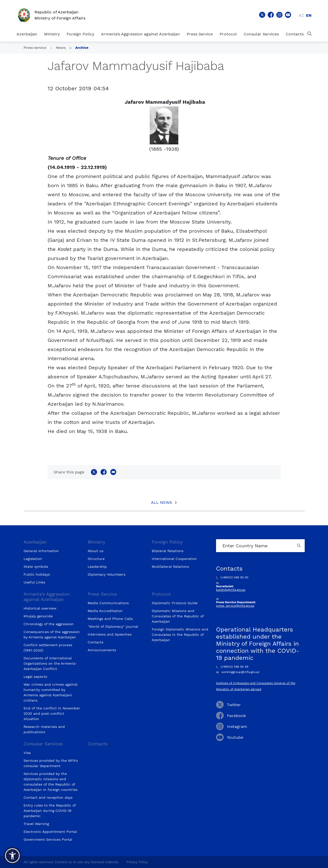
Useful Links (34, 582)
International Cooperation (174, 559)
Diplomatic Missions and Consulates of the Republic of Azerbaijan (178, 616)
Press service (35, 48)
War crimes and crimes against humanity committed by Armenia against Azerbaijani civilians (51, 692)
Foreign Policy (80, 34)
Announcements (102, 650)
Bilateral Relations (168, 551)
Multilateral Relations (170, 567)
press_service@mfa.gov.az (235, 606)
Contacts (295, 34)
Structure (96, 559)
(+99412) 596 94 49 (232, 667)
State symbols (36, 567)
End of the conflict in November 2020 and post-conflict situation (52, 713)
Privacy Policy (137, 862)
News (61, 48)
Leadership (97, 567)
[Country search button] (300, 546)
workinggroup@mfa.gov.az (238, 672)
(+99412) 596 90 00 (232, 577)
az (301, 15)
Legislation (33, 559)
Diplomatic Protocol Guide (175, 603)
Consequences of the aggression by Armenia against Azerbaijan (52, 634)
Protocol (228, 34)
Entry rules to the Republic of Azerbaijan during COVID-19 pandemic (50, 811)
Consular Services (261, 34)
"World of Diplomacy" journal (113, 626)
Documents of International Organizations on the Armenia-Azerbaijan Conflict (50, 663)
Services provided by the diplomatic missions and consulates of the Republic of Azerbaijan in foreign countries (51, 782)
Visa (27, 753)
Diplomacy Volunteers (107, 574)
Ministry (52, 34)
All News (161, 502)
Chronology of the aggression (49, 624)
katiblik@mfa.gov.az (231, 590)
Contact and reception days (48, 797)
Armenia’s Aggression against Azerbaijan (140, 34)
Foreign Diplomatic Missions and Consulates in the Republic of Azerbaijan (180, 635)
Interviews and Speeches (110, 634)
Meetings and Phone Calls (110, 619)
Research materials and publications (44, 729)
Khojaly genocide (38, 616)
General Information (41, 551)
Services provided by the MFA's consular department (51, 763)
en (309, 15)
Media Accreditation (105, 611)
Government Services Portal (48, 839)
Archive (82, 48)
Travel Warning (36, 824)
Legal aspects (35, 677)
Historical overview (40, 608)
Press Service (200, 34)
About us (95, 551)
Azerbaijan (27, 34)
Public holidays (37, 574)
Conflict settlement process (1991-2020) (48, 648)
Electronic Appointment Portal (50, 832)
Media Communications (108, 603)
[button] (12, 856)
